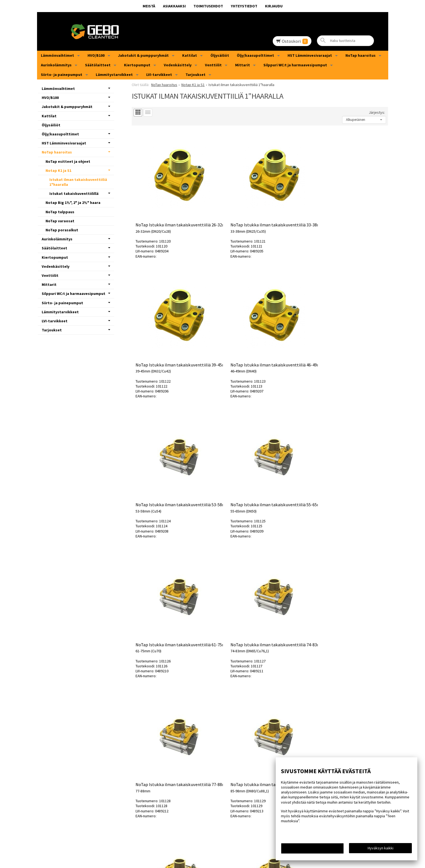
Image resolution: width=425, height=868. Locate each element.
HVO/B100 (96, 55)
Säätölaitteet (98, 65)
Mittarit (243, 65)
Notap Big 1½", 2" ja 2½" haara (73, 203)
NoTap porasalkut (62, 230)
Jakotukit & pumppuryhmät (143, 55)
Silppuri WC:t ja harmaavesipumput (295, 65)
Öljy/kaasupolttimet (255, 55)
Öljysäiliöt (220, 55)
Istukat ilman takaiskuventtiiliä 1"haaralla (78, 182)
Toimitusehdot (208, 6)
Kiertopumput (137, 65)
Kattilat (190, 55)
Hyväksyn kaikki (381, 849)
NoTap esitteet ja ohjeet (68, 161)
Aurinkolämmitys (56, 65)
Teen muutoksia (313, 849)
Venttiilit (213, 65)
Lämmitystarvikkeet (114, 75)
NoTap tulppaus (60, 212)
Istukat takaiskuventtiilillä (74, 193)
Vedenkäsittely (178, 65)
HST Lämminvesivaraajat (310, 55)
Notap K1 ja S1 (58, 170)
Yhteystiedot (244, 6)
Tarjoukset (195, 75)
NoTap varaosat (60, 221)
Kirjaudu (274, 6)
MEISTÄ (149, 6)
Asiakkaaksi (174, 6)
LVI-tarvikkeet (159, 75)
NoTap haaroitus (361, 55)
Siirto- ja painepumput (62, 75)
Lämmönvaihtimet (57, 55)
